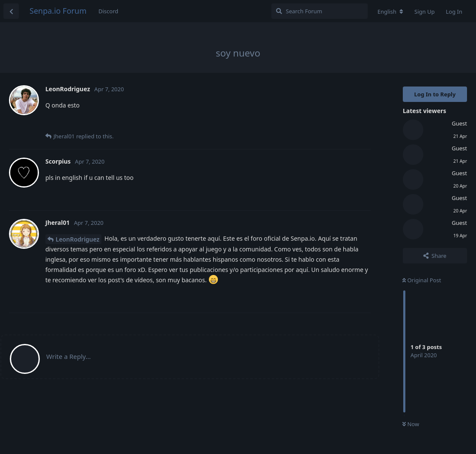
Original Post (422, 280)
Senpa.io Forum (58, 11)
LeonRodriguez (77, 239)
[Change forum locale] (390, 12)
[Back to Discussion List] (11, 11)
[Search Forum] (320, 11)
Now (411, 424)
